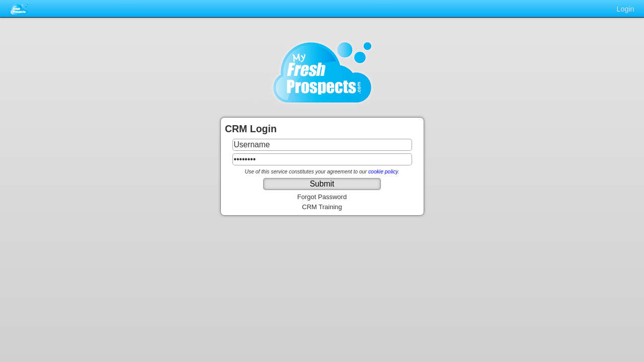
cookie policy (383, 172)
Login (626, 9)
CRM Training (322, 207)
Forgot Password (322, 197)
